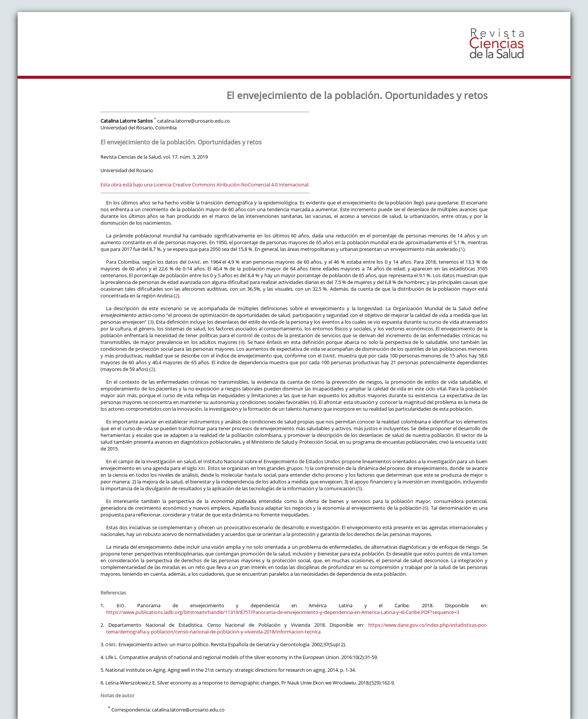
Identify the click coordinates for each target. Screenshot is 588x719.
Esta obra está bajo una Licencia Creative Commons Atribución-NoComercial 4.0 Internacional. (205, 185)
